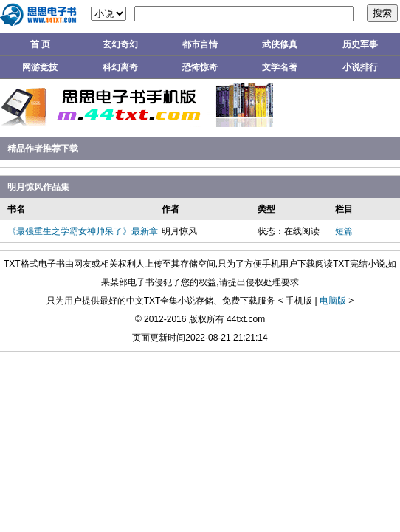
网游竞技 (40, 67)
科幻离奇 (120, 67)
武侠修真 (280, 44)
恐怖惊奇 (200, 67)
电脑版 (333, 301)
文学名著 (280, 67)
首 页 (40, 44)
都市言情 (200, 44)
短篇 (344, 231)
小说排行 (360, 67)
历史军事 (360, 44)
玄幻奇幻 (120, 44)
